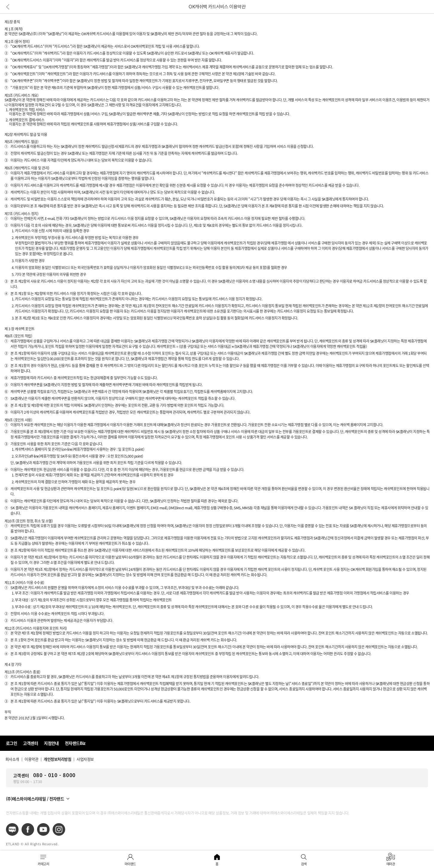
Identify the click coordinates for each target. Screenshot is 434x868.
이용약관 (31, 759)
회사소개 (12, 759)
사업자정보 (85, 759)
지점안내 (51, 743)
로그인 (12, 743)
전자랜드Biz (75, 743)
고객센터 (30, 743)
